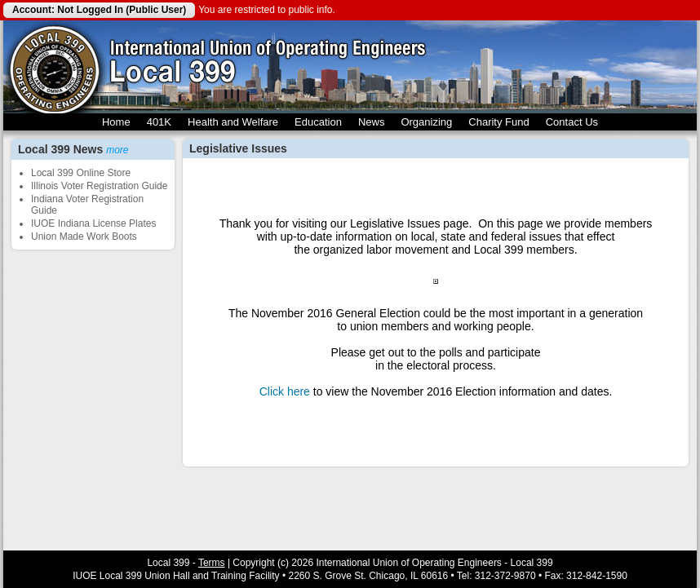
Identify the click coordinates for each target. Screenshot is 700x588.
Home (116, 122)
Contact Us (572, 122)
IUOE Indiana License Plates (93, 223)
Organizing (426, 122)
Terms (212, 563)
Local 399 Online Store (81, 173)
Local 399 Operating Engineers (54, 67)
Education (318, 122)
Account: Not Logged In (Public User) (99, 10)
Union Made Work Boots (84, 237)
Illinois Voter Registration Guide (99, 186)
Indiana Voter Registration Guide (87, 205)
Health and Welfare (233, 122)
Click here (285, 391)
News (372, 122)
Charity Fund (498, 122)
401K (159, 122)
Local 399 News (73, 149)
